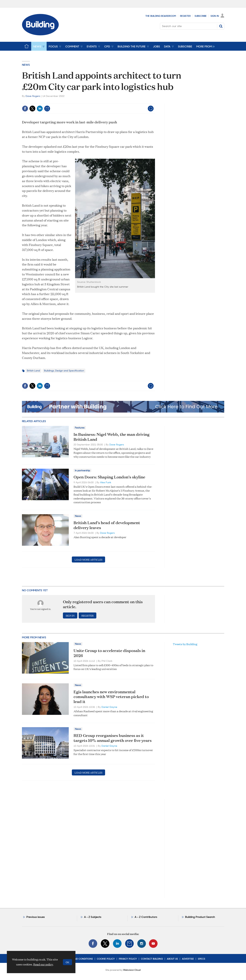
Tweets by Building (185, 644)
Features (80, 428)
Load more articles (88, 559)
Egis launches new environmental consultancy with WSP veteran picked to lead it (111, 697)
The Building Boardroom (161, 16)
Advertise (188, 959)
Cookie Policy (106, 959)
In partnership (82, 470)
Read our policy (43, 964)
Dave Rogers (33, 96)
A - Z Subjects (93, 917)
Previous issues (36, 917)
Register (185, 16)
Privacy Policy (128, 959)
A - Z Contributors (146, 917)
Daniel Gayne (109, 707)
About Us (172, 959)
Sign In (215, 16)
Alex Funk (106, 482)
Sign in (70, 615)
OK (67, 962)
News (26, 65)
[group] (205, 46)
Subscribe (201, 16)
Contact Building (152, 959)
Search (221, 26)
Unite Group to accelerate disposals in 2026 (109, 653)
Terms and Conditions (79, 959)
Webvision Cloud (132, 970)
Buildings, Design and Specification (64, 371)
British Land (33, 371)
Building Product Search (200, 917)
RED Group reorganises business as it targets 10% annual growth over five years (113, 738)
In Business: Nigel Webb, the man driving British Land (112, 437)
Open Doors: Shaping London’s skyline (109, 477)
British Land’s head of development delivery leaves (107, 525)
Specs (202, 959)
